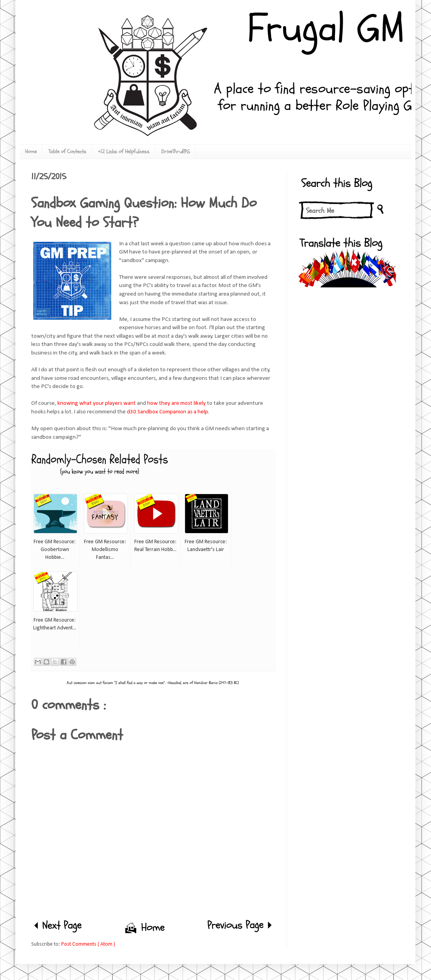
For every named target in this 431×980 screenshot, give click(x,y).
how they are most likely (176, 403)
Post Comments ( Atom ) (88, 944)
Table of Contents (67, 152)
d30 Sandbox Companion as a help (167, 412)
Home (31, 152)
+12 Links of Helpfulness (124, 152)
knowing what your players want (97, 403)
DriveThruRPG (175, 152)
